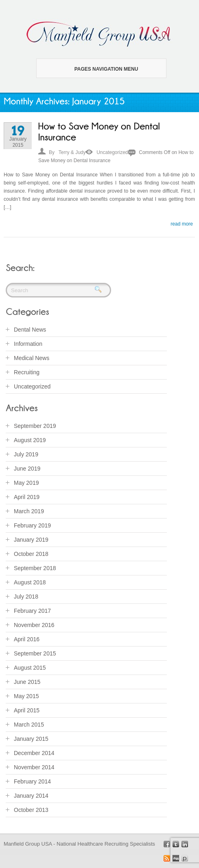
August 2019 (30, 440)
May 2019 (26, 483)
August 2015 (30, 668)
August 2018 (30, 582)
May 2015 (26, 696)
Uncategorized (112, 152)
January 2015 (31, 739)
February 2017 (32, 611)
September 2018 (35, 568)
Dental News (30, 330)
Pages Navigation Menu (96, 69)
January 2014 (31, 796)
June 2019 (27, 469)
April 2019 (27, 497)
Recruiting (27, 372)
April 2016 (27, 639)
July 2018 (26, 597)
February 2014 (32, 781)
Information (28, 344)
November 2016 (34, 625)
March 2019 (29, 511)
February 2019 (32, 525)
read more (182, 224)
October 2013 (31, 810)
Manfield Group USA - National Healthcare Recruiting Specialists (79, 844)
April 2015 (27, 710)
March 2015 (29, 725)
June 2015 (27, 682)
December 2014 (34, 753)
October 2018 (31, 554)
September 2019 (35, 426)
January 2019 (31, 540)
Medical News (32, 358)
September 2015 (35, 653)
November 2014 (34, 767)
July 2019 (26, 454)
